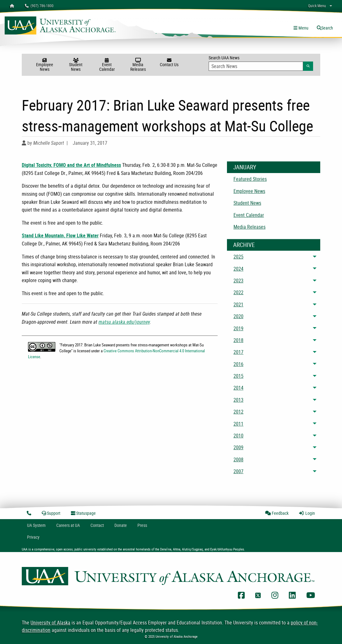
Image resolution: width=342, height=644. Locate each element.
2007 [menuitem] (238, 471)
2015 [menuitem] (238, 376)
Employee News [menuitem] (249, 191)
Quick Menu (317, 6)
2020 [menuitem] (238, 316)
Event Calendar (107, 65)
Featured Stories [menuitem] (250, 179)
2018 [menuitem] (238, 340)
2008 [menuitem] (238, 459)
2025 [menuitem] (238, 257)
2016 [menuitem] (238, 364)
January (245, 167)
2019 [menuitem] (238, 328)
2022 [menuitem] (238, 292)
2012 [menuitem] (238, 412)
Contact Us (169, 63)
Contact (97, 525)
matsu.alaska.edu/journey (124, 322)
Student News (76, 65)
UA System (36, 525)
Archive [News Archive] (244, 245)
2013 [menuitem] (238, 400)
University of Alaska (50, 623)
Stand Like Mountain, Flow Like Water (60, 235)
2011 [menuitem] (238, 424)
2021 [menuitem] (238, 304)
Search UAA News (261, 63)
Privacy (33, 537)
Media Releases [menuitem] (250, 227)
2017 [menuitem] (238, 352)
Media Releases (138, 65)
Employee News (44, 65)
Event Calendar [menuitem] (249, 215)
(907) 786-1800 (39, 6)
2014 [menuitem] (238, 388)
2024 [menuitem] (238, 269)
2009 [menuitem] (238, 447)
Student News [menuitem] (247, 203)
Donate (121, 525)
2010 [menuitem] (238, 436)
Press (142, 525)
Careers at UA (68, 525)
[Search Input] (256, 66)
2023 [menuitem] (238, 281)
